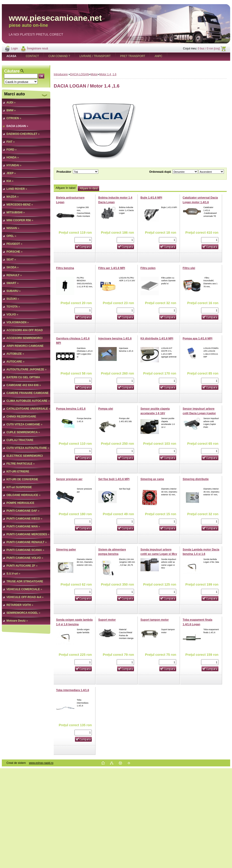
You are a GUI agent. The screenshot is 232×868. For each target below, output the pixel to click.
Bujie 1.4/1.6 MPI (151, 198)
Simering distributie (196, 479)
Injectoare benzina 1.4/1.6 (115, 339)
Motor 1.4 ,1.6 (108, 74)
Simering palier (66, 550)
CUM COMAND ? (59, 56)
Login (14, 48)
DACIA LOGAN (79, 74)
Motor (94, 74)
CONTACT (32, 56)
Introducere (61, 74)
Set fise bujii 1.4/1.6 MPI (114, 479)
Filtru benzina (65, 268)
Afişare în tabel (65, 188)
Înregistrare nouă (37, 48)
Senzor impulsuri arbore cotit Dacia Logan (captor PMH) (199, 413)
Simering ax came (152, 479)
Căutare (12, 71)
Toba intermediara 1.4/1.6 (73, 690)
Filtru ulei (189, 268)
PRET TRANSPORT (133, 56)
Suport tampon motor (155, 620)
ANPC (158, 56)
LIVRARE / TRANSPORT (95, 56)
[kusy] (83, 240)
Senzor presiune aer (69, 479)
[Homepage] (12, 56)
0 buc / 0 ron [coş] (209, 48)
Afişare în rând (89, 188)
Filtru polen (148, 268)
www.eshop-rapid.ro (41, 763)
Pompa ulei (106, 409)
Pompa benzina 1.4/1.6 (71, 409)
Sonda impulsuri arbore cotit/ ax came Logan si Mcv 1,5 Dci (159, 554)
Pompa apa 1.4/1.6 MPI (198, 339)
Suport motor (107, 620)
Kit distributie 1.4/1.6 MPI (157, 339)
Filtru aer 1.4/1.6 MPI (112, 268)
